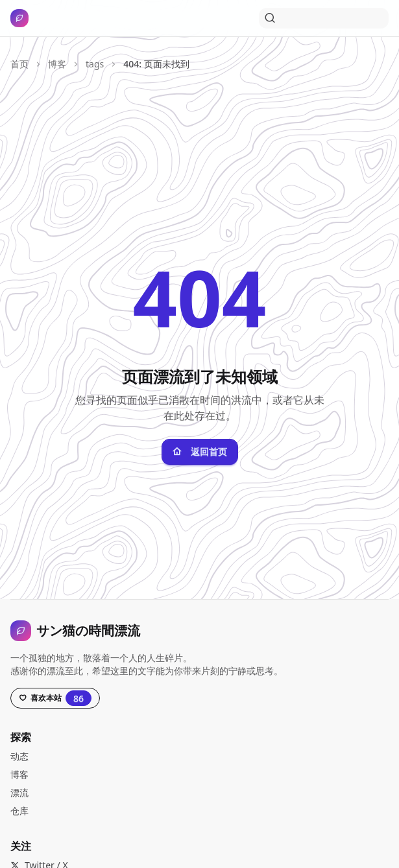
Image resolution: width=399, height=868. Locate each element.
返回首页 (200, 452)
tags (95, 64)
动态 (19, 756)
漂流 (19, 792)
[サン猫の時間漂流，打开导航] (22, 18)
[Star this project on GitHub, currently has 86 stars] (55, 698)
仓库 (19, 811)
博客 (57, 64)
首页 (19, 64)
